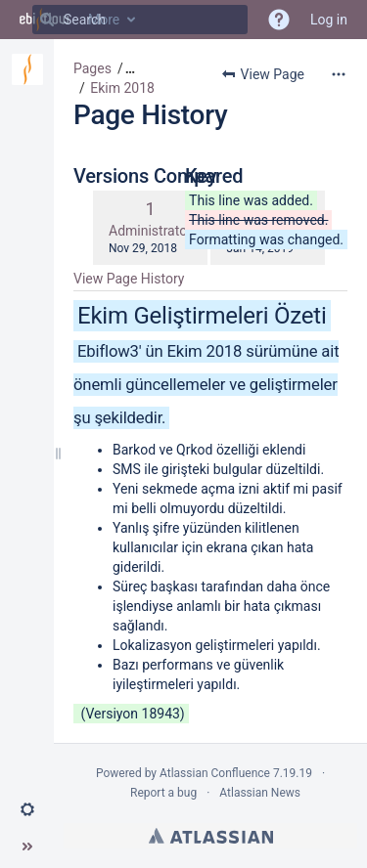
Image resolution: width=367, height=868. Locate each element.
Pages (92, 68)
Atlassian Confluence (215, 773)
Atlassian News (260, 793)
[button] (27, 809)
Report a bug (163, 793)
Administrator (150, 231)
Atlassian (211, 836)
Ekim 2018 (122, 88)
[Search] (47, 20)
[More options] (339, 74)
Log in (329, 20)
